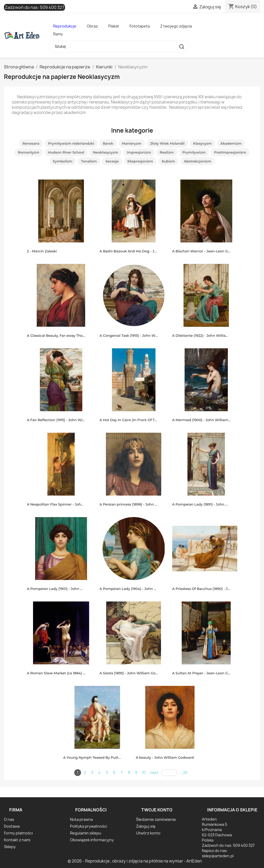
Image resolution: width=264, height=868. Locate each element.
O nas (9, 819)
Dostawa (12, 826)
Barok (108, 143)
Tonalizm (89, 161)
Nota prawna (81, 819)
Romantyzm (28, 152)
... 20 (184, 772)
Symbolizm (63, 161)
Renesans (31, 143)
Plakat (114, 26)
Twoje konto (157, 810)
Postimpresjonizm (230, 152)
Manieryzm (132, 143)
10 (144, 772)
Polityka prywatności (88, 826)
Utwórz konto (148, 833)
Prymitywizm (194, 152)
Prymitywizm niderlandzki (71, 143)
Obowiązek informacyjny (92, 840)
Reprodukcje (65, 26)
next (154, 772)
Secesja (112, 161)
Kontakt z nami (17, 840)
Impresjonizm (139, 152)
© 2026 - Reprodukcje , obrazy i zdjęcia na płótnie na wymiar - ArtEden (135, 861)
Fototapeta (140, 26)
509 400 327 (52, 7)
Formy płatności (18, 833)
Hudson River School (66, 152)
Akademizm (231, 143)
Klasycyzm (203, 143)
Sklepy (10, 847)
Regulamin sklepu (86, 833)
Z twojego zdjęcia (176, 26)
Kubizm (168, 161)
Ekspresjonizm (140, 161)
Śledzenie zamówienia (156, 819)
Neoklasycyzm (105, 152)
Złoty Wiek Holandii (167, 143)
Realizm (167, 152)
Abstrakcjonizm (198, 161)
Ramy (58, 34)
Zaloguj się (146, 826)
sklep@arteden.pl (218, 856)
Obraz (92, 26)
